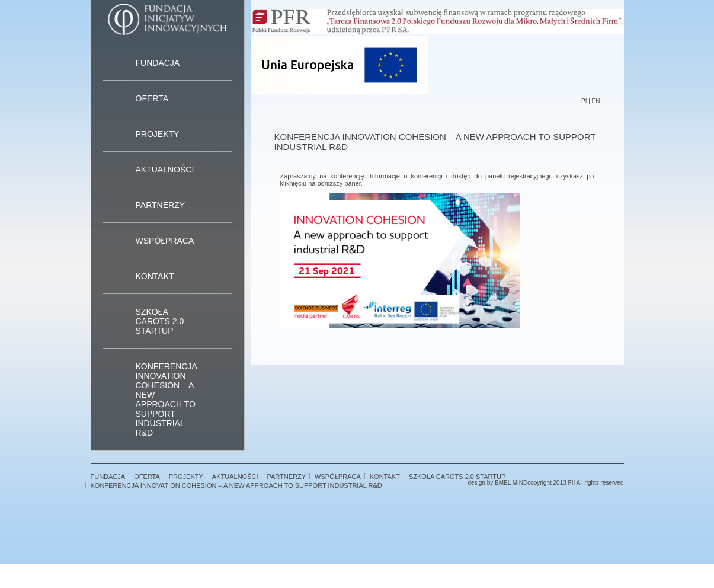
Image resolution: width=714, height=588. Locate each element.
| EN (594, 101)
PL (585, 101)
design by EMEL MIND (497, 483)
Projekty (158, 134)
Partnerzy (161, 205)
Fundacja (158, 63)
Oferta (152, 98)
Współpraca (165, 241)
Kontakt (155, 276)
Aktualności (165, 170)
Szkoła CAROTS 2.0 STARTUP (160, 321)
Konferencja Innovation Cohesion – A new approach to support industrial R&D (166, 400)
